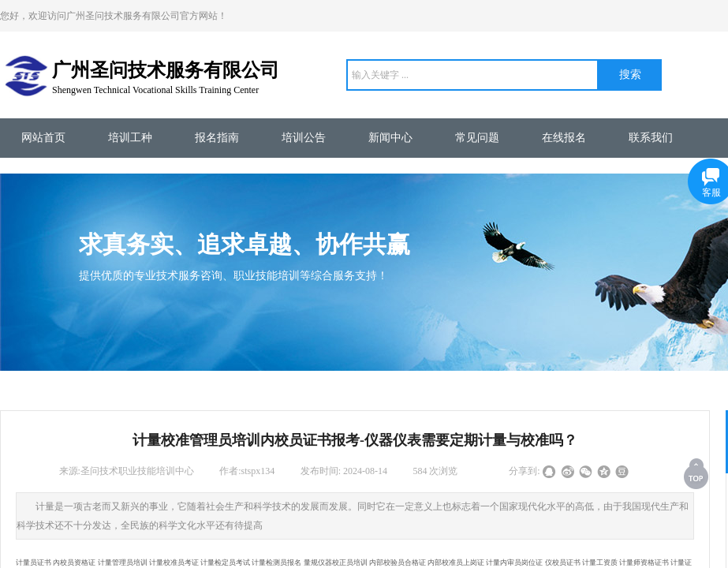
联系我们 (651, 138)
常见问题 (477, 138)
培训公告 (304, 138)
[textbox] (472, 75)
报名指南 (217, 138)
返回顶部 (697, 473)
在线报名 (564, 138)
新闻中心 (390, 138)
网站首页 (43, 138)
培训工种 (130, 138)
